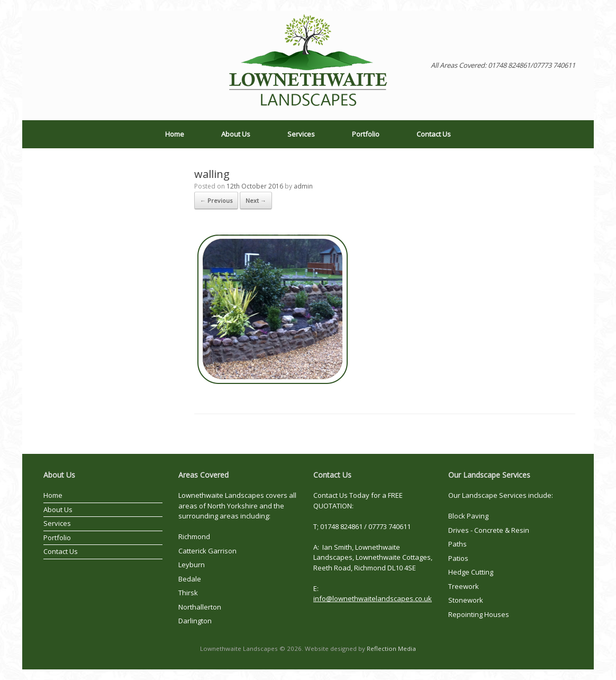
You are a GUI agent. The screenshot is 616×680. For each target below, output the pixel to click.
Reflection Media (391, 648)
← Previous (216, 200)
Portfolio (366, 134)
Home (175, 134)
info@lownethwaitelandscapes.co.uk (373, 598)
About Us (236, 134)
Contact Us (434, 134)
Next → (256, 200)
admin (303, 186)
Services (301, 134)
